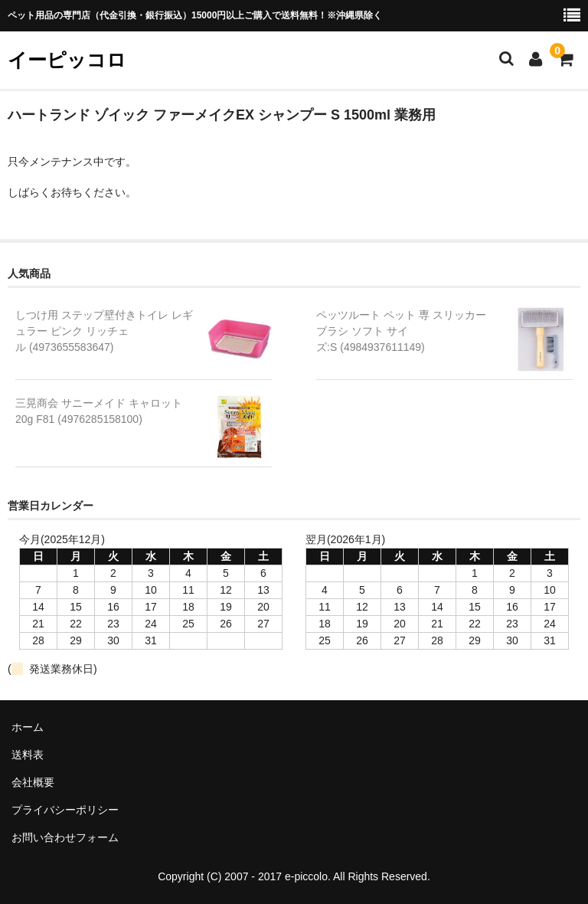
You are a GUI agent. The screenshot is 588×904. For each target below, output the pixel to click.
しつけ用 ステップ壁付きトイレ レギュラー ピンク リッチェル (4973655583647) (104, 331)
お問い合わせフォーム (65, 837)
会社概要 (33, 782)
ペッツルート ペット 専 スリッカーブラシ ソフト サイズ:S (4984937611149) (401, 331)
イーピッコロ (67, 60)
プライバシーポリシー (65, 810)
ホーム (28, 727)
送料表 (28, 755)
